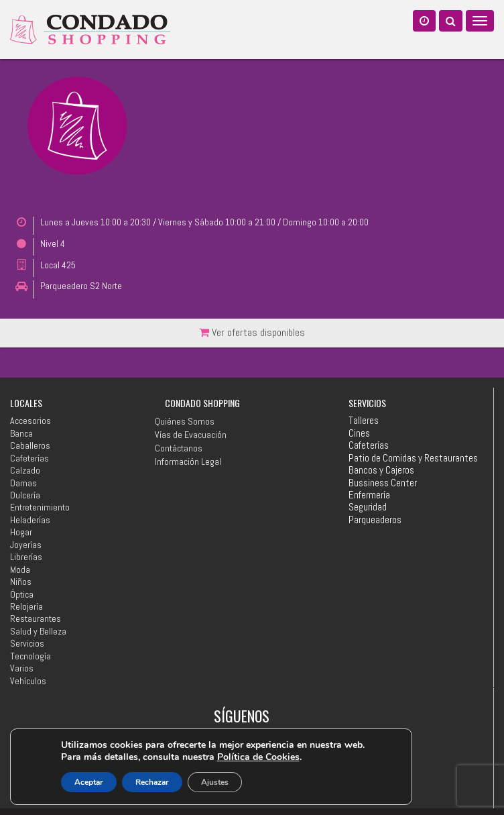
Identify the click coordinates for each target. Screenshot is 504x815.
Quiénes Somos (185, 421)
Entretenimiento (40, 507)
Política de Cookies (258, 757)
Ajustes (215, 782)
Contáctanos (179, 448)
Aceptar (89, 782)
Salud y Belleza (38, 631)
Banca (21, 433)
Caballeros (30, 445)
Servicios (27, 643)
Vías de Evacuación (191, 435)
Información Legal (188, 461)
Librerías (26, 557)
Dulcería (25, 495)
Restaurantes (36, 618)
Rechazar (152, 782)
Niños (21, 582)
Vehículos (28, 681)
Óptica (22, 594)
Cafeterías (29, 458)
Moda (20, 569)
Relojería (26, 606)
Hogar (21, 532)
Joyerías (26, 545)
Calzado (25, 470)
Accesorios (30, 421)
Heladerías (30, 520)
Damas (23, 483)
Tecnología (30, 656)
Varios (22, 668)
